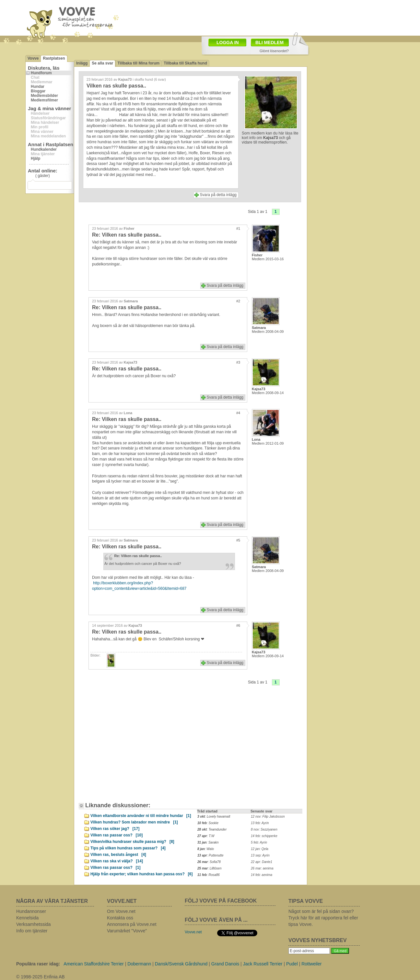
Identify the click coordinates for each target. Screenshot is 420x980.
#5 (238, 540)
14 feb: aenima (262, 875)
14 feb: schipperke (264, 836)
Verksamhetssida (34, 924)
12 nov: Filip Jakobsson (268, 817)
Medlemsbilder (44, 96)
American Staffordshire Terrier (93, 964)
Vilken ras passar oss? (117, 835)
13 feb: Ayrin (260, 823)
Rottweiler (311, 964)
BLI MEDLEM (269, 42)
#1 (238, 228)
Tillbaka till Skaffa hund (185, 63)
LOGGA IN (228, 42)
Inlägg (82, 63)
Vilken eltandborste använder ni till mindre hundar (141, 816)
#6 (238, 625)
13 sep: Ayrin (260, 855)
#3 (238, 362)
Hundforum (41, 73)
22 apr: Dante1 (262, 862)
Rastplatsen (54, 58)
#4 (238, 413)
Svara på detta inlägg (218, 195)
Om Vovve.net (121, 911)
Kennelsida (27, 918)
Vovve (33, 58)
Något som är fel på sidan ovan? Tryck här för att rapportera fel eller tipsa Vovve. (323, 918)
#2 (238, 301)
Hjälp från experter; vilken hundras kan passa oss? (141, 874)
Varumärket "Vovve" (127, 931)
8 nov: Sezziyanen (264, 829)
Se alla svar (102, 63)
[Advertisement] (248, 17)
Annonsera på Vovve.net (132, 924)
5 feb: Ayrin (259, 842)
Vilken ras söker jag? (115, 829)
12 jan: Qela (260, 849)
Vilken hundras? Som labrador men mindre (134, 822)
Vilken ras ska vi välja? (117, 861)
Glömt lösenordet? (274, 51)
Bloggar (38, 91)
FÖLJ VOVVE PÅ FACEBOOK (221, 901)
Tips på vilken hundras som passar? (128, 848)
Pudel (292, 964)
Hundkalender (44, 149)
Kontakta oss (120, 918)
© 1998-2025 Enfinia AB (41, 977)
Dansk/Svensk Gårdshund (181, 964)
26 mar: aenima (262, 868)
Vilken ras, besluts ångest (118, 855)
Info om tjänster (32, 931)
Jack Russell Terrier (263, 964)
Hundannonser (31, 911)
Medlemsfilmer (44, 100)
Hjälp (35, 158)
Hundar (38, 87)
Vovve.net (193, 932)
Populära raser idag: (38, 964)
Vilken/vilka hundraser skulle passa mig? (132, 842)
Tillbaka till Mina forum (138, 63)
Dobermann (139, 964)
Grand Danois (225, 964)
